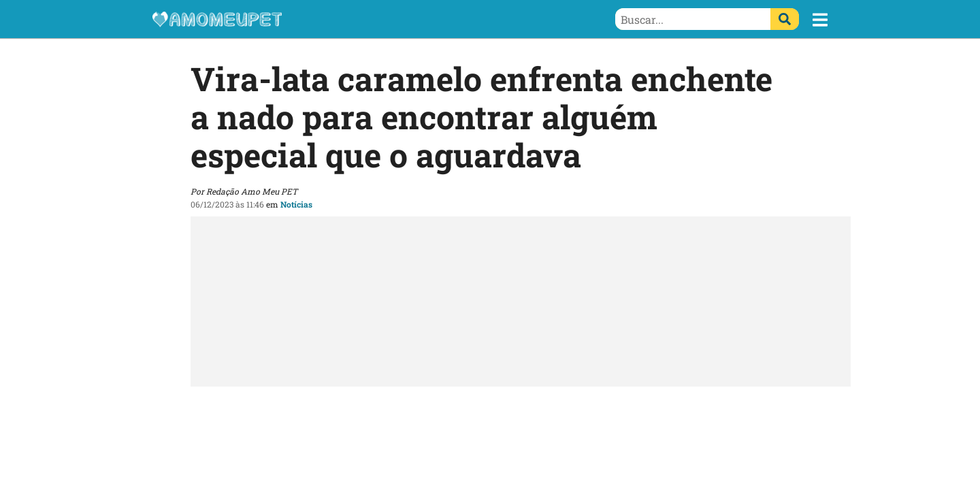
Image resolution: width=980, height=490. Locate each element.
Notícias (296, 204)
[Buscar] (785, 19)
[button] (820, 20)
